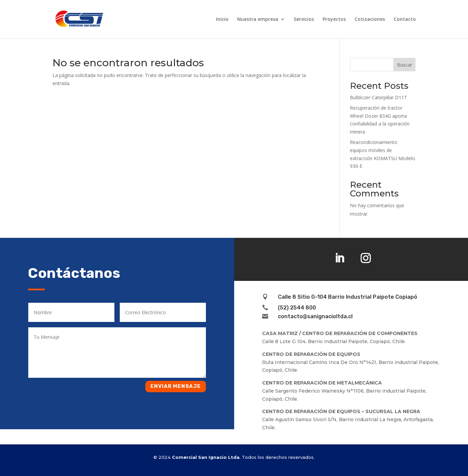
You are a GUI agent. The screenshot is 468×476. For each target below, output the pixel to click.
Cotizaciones (370, 20)
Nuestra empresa (258, 20)
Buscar (405, 65)
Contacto (405, 20)
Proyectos (334, 20)
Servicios (304, 20)
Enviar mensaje (176, 386)
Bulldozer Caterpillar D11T (379, 97)
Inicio (222, 20)
